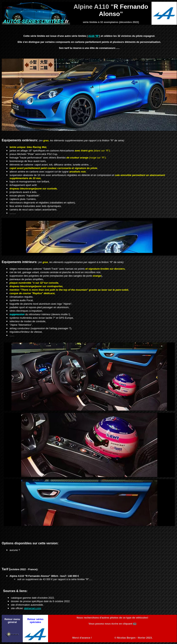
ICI (135, 624)
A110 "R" (94, 36)
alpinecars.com (33, 608)
